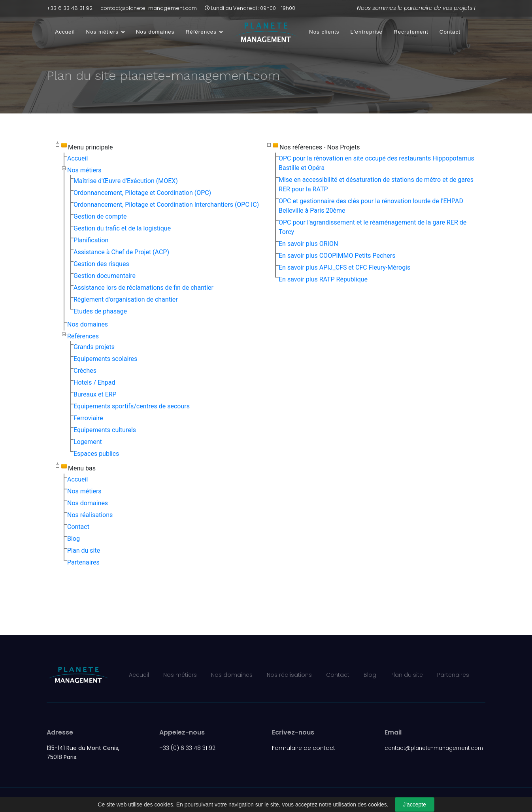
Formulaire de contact (304, 748)
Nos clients (324, 32)
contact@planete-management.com (149, 8)
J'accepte (414, 804)
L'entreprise (367, 32)
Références (201, 32)
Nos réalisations (289, 675)
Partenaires (453, 675)
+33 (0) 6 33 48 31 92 (187, 748)
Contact (450, 32)
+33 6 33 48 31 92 (70, 8)
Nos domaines (155, 32)
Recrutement (411, 32)
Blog (370, 675)
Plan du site (407, 675)
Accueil (65, 32)
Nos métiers (102, 32)
